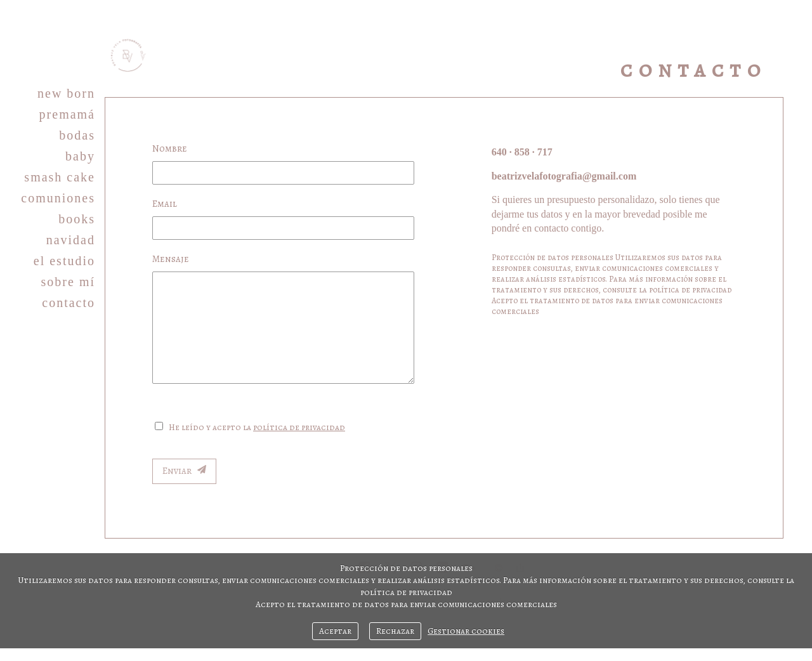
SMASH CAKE (60, 177)
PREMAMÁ (67, 114)
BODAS (77, 135)
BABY (80, 156)
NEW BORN (66, 93)
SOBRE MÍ (68, 282)
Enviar (184, 471)
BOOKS (77, 219)
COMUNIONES (58, 198)
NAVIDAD (71, 240)
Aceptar (335, 631)
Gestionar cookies (466, 631)
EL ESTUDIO (64, 261)
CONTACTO (69, 303)
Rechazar (395, 631)
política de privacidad (299, 427)
